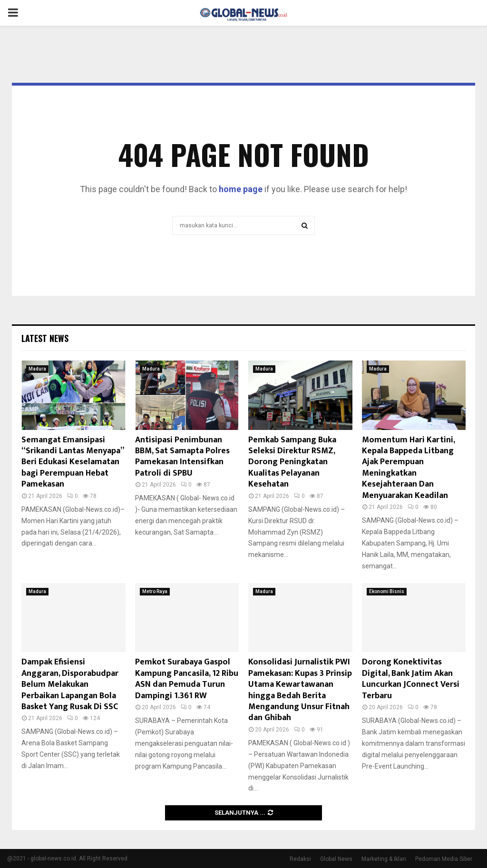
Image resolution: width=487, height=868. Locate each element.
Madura (37, 369)
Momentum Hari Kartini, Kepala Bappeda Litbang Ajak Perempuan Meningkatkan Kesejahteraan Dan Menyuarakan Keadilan (408, 468)
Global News (336, 859)
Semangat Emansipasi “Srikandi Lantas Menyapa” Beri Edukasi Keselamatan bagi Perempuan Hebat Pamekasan (73, 462)
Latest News (45, 338)
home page (241, 189)
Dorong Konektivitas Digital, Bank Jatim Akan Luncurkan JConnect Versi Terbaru (411, 679)
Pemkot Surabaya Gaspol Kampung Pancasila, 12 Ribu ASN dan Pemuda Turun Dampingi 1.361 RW (187, 679)
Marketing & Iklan (384, 859)
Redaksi (300, 859)
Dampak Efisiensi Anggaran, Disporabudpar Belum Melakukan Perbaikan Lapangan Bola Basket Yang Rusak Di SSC (70, 684)
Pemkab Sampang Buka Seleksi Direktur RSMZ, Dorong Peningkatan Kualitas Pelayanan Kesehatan (292, 462)
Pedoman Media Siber (444, 859)
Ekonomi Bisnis (387, 591)
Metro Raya (155, 591)
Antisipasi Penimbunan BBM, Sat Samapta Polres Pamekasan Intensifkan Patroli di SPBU (182, 457)
